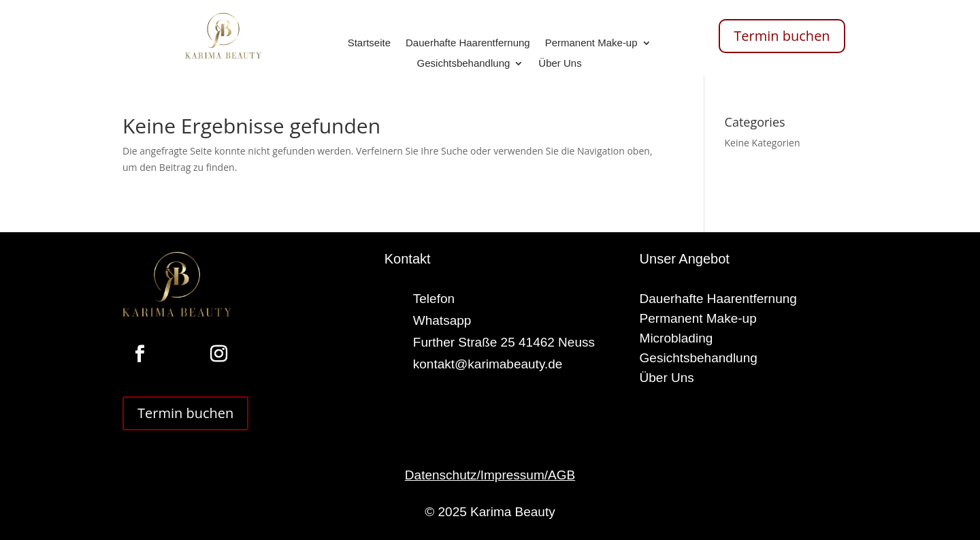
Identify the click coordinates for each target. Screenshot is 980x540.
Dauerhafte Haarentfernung (468, 43)
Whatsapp (442, 320)
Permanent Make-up (591, 43)
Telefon (434, 299)
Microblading (676, 338)
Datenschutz (441, 475)
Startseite (369, 43)
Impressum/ (514, 475)
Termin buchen (782, 36)
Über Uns (560, 64)
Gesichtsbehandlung (464, 64)
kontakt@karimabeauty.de (488, 364)
